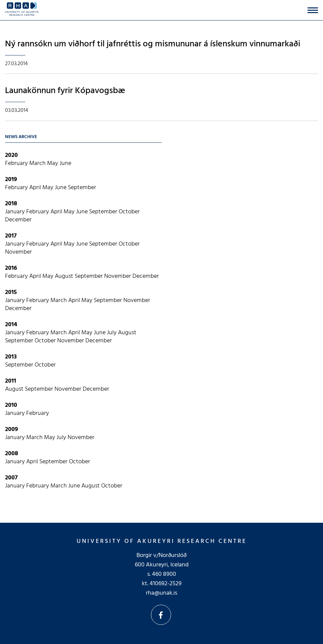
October (129, 212)
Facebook (161, 615)
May (53, 163)
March (38, 163)
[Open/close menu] (313, 10)
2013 (11, 357)
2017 (11, 236)
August (65, 276)
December (18, 220)
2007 (11, 478)
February (17, 163)
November (18, 252)
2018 (11, 204)
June (65, 163)
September (82, 188)
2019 (11, 180)
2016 (11, 268)
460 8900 (164, 574)
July (112, 333)
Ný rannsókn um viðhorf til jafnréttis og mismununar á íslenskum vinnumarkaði (153, 44)
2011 (11, 381)
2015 (11, 292)
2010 (11, 405)
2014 (11, 325)
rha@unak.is (161, 593)
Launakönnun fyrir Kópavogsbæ (65, 91)
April (36, 188)
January (16, 212)
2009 (12, 430)
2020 (11, 155)
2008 (12, 454)
